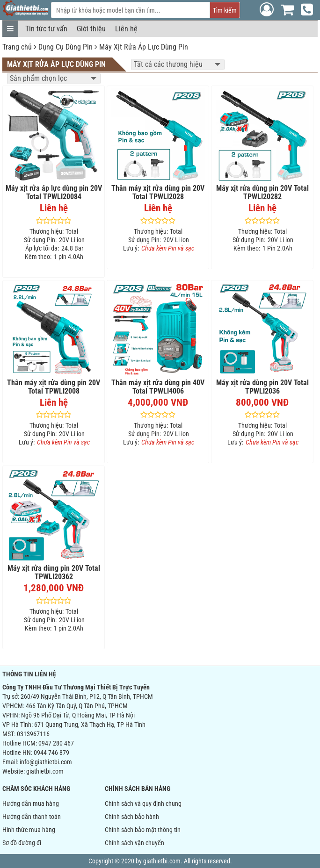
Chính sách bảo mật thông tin (143, 830)
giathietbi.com (45, 771)
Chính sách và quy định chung (143, 803)
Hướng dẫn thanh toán (32, 817)
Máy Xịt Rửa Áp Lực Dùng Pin (144, 47)
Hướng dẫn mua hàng (31, 803)
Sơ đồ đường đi (22, 843)
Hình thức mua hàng (29, 830)
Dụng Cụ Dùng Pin (65, 47)
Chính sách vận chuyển (135, 843)
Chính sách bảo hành (132, 817)
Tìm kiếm (225, 10)
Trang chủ (17, 47)
